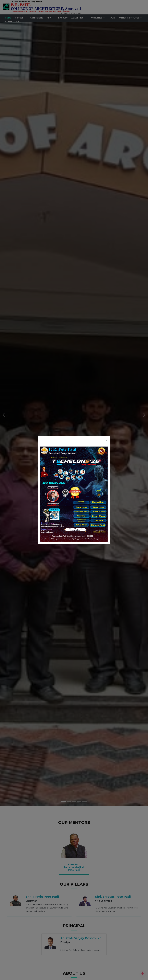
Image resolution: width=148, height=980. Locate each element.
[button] (45, 494)
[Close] (107, 440)
